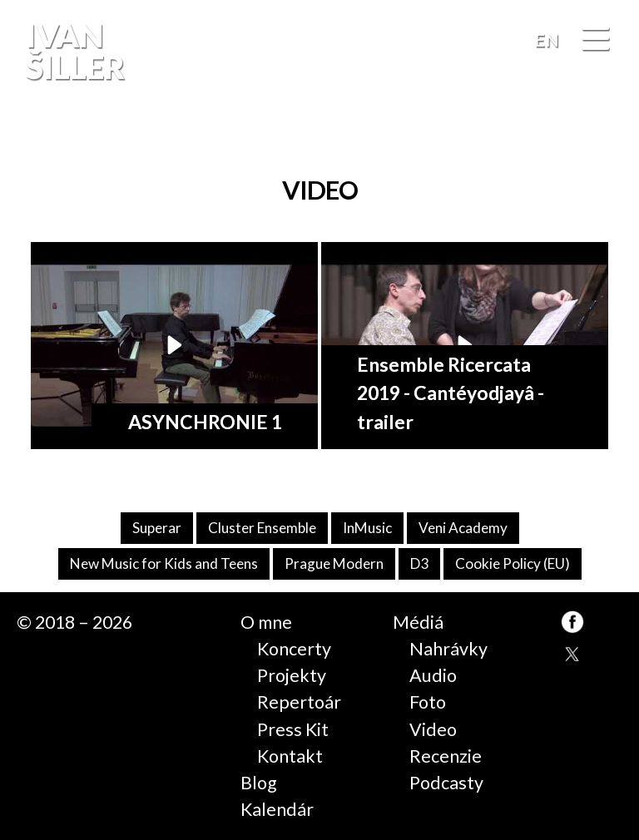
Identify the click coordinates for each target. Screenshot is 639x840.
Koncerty (294, 649)
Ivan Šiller (74, 51)
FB (609, 137)
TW (572, 655)
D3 (419, 563)
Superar (157, 528)
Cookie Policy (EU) (513, 563)
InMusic (367, 528)
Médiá (418, 622)
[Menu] (595, 41)
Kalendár (277, 809)
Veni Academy (463, 528)
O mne (266, 622)
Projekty (292, 675)
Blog (259, 783)
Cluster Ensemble (262, 528)
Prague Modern (334, 563)
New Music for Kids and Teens (164, 563)
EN (547, 40)
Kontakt (290, 756)
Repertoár (299, 702)
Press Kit (293, 729)
